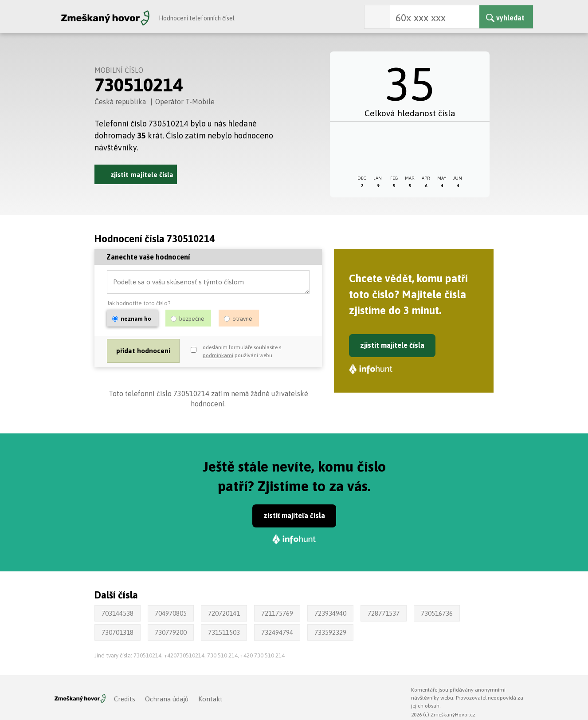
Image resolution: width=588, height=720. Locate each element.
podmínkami (218, 355)
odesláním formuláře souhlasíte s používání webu (242, 351)
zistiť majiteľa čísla (294, 515)
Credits (125, 699)
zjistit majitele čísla (392, 345)
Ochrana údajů (167, 699)
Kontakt (210, 699)
